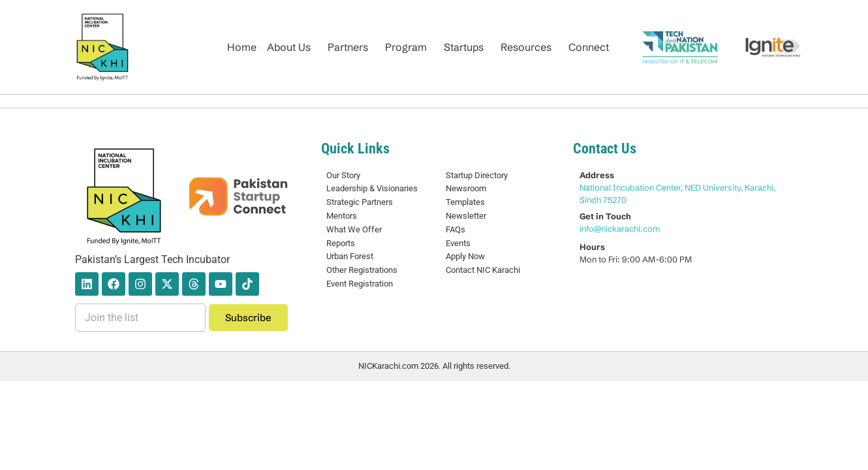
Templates (465, 202)
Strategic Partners (360, 202)
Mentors (342, 216)
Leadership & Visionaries (372, 188)
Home (242, 47)
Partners (348, 47)
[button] (292, 47)
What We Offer (354, 229)
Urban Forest (350, 256)
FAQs (456, 229)
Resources (526, 47)
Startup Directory (477, 175)
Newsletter (466, 216)
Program (406, 47)
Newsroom (466, 188)
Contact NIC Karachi (483, 270)
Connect (589, 47)
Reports (341, 243)
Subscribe (248, 318)
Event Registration (360, 284)
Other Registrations (362, 270)
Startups (464, 47)
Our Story (343, 175)
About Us (289, 47)
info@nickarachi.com (620, 228)
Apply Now (465, 256)
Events (458, 243)
